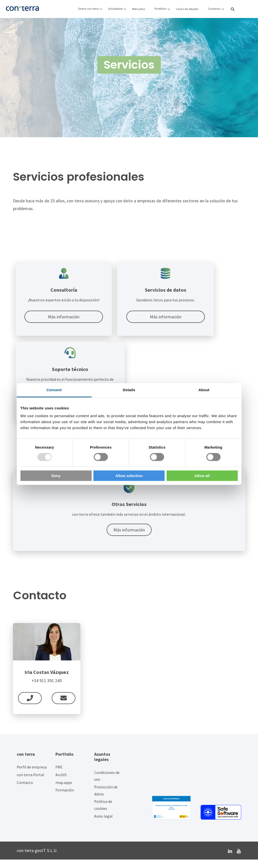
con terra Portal (30, 783)
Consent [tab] (54, 390)
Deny (56, 476)
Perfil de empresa (32, 776)
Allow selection (129, 476)
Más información (52, 322)
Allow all (202, 476)
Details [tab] (129, 390)
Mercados (139, 9)
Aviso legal (103, 825)
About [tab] (204, 390)
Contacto (25, 791)
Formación (65, 799)
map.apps (64, 791)
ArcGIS (61, 783)
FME (59, 776)
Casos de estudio (187, 9)
